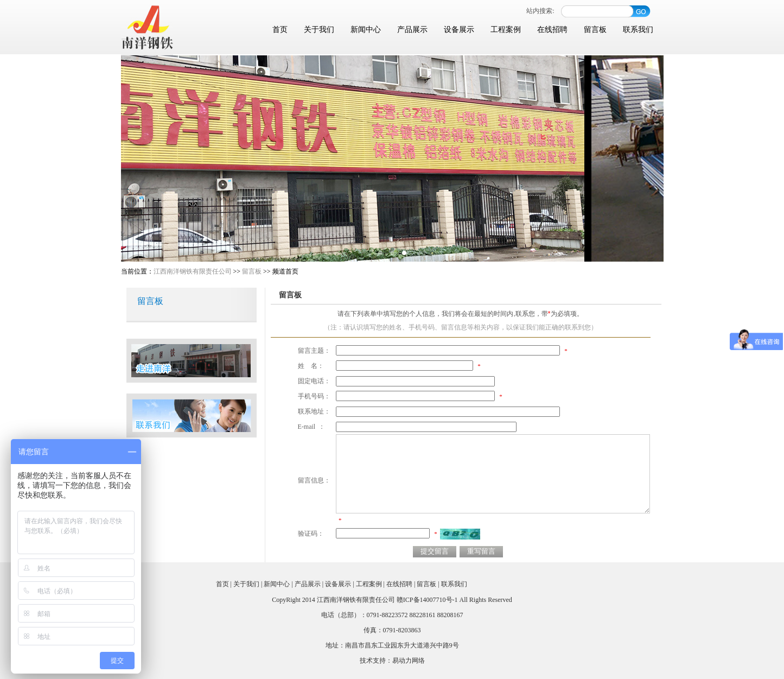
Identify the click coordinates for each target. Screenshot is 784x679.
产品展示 (412, 30)
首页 (280, 30)
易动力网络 (409, 661)
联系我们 (638, 30)
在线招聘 (552, 30)
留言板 (595, 30)
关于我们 (319, 30)
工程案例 (506, 30)
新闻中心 (366, 30)
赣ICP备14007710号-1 (427, 600)
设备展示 (459, 30)
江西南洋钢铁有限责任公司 (193, 271)
